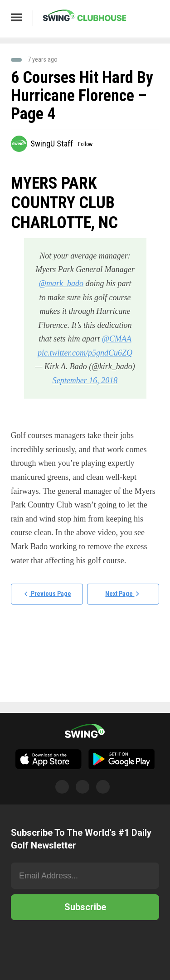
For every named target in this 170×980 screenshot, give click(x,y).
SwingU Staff (52, 144)
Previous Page (47, 595)
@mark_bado (61, 283)
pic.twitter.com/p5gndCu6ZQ (85, 353)
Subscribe (85, 907)
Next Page (123, 595)
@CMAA (116, 339)
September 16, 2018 (85, 380)
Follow (85, 144)
